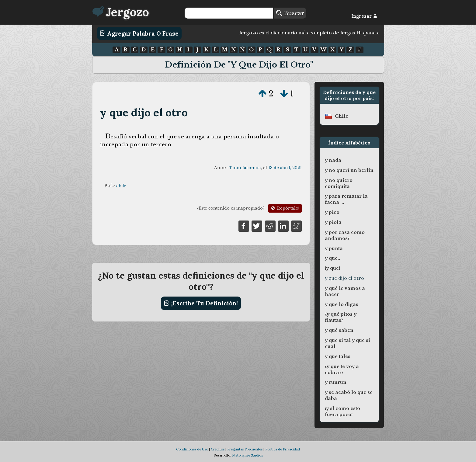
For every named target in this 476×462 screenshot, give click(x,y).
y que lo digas (342, 304)
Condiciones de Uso (192, 449)
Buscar (290, 13)
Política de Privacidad (283, 449)
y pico (332, 212)
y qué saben (339, 330)
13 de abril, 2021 (285, 168)
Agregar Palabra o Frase (139, 33)
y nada (333, 160)
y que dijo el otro (144, 112)
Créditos (218, 449)
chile (121, 186)
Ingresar (364, 16)
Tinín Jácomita (245, 168)
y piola (333, 222)
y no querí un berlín (349, 170)
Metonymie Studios (247, 455)
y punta (334, 248)
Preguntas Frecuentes (245, 449)
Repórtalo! (285, 208)
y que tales (338, 356)
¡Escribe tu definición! (201, 303)
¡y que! (332, 268)
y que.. (332, 258)
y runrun (336, 382)
